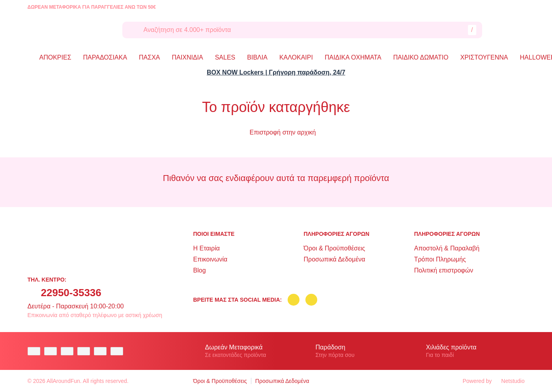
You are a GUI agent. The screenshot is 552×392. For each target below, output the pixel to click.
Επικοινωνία (211, 259)
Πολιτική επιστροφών (443, 270)
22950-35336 (71, 293)
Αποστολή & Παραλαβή (447, 248)
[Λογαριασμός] (499, 30)
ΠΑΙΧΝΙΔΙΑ (188, 57)
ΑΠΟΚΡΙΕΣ (55, 57)
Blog (200, 270)
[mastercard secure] (119, 351)
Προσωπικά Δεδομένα (334, 259)
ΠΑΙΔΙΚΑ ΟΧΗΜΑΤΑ (353, 57)
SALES (225, 57)
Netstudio (509, 381)
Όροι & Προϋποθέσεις (334, 248)
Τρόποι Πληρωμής (440, 259)
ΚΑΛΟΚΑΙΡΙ (296, 57)
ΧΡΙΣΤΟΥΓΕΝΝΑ (484, 57)
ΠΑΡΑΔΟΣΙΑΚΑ (105, 57)
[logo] (69, 30)
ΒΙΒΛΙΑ (257, 57)
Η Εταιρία (207, 248)
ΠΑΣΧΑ (149, 57)
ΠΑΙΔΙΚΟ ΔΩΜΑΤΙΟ (421, 57)
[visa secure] (102, 351)
